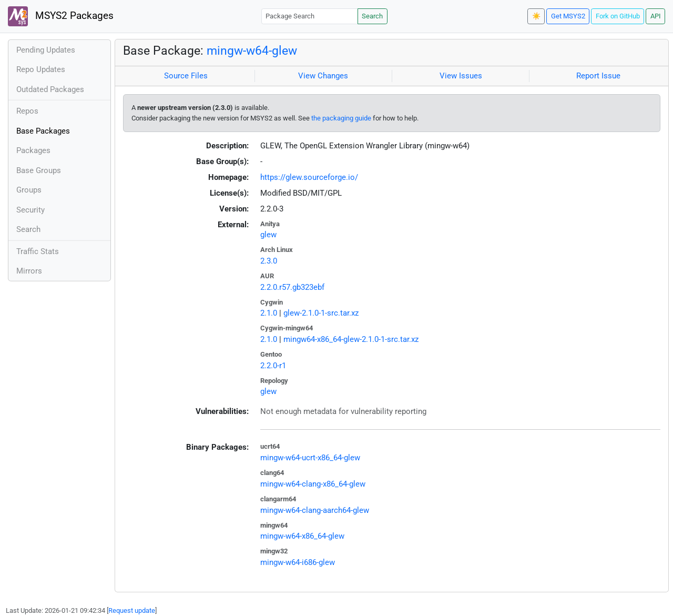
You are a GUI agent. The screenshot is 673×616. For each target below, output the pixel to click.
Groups (29, 190)
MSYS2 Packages (61, 16)
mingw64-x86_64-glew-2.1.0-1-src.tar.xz (351, 339)
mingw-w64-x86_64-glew (302, 536)
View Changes (323, 76)
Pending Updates (46, 50)
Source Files (186, 76)
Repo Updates (41, 69)
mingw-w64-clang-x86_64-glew (313, 484)
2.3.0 (269, 261)
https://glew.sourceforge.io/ (309, 177)
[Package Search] (310, 16)
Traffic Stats (38, 251)
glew (268, 235)
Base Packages (43, 131)
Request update (132, 610)
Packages (33, 150)
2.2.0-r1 (273, 366)
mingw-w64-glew (252, 51)
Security (30, 210)
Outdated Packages (50, 89)
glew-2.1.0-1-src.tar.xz (321, 313)
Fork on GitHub (618, 16)
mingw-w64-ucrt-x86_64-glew (310, 458)
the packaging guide (341, 118)
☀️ (536, 16)
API (656, 16)
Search (372, 16)
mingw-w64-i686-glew (298, 562)
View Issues (461, 76)
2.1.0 (269, 313)
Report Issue (598, 76)
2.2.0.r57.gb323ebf (292, 287)
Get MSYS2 (568, 16)
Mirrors (29, 271)
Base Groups (39, 170)
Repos (27, 111)
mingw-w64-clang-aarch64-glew (315, 510)
